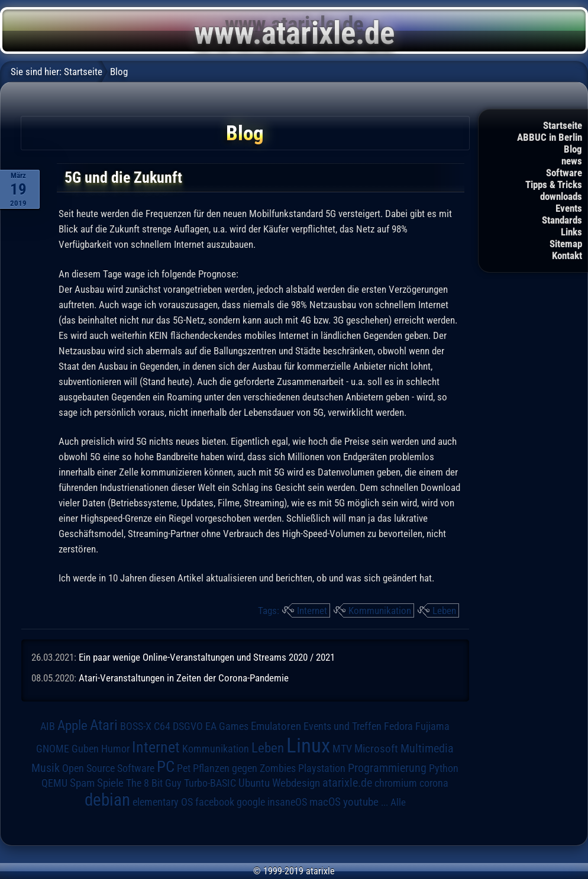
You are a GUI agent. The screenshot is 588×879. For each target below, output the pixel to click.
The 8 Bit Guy (154, 783)
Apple (72, 726)
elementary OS (163, 802)
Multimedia (427, 748)
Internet (312, 610)
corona (434, 783)
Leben (444, 610)
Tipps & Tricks (554, 185)
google (251, 802)
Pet (184, 768)
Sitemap (566, 244)
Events (569, 208)
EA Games (227, 726)
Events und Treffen (343, 726)
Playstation (322, 768)
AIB (48, 726)
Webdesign (296, 783)
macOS (325, 802)
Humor (115, 749)
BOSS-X (136, 726)
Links (571, 232)
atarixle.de (347, 783)
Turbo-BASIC (210, 783)
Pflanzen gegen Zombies (244, 768)
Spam (82, 783)
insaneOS (287, 802)
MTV (342, 749)
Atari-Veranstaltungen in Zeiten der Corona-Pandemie (184, 678)
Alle (398, 802)
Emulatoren (276, 726)
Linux (308, 745)
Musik (46, 768)
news (572, 161)
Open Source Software (108, 768)
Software (564, 173)
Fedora (398, 726)
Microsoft (376, 749)
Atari (104, 725)
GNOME (53, 749)
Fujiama (432, 726)
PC (166, 767)
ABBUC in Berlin (550, 137)
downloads (561, 196)
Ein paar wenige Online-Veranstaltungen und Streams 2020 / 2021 (207, 657)
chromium (396, 783)
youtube (361, 802)
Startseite (563, 125)
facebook (215, 802)
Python (444, 768)
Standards (562, 220)
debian (107, 800)
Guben (85, 749)
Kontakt (567, 256)
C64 (162, 726)
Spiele (110, 783)
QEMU (54, 783)
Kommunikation (380, 610)
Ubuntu (254, 783)
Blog (573, 149)
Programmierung (387, 768)
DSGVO (188, 726)
